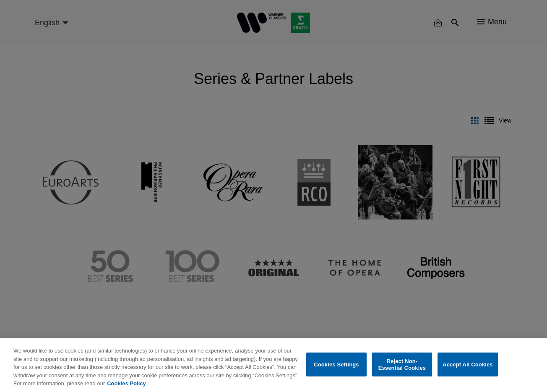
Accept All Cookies (468, 365)
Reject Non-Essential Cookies (402, 365)
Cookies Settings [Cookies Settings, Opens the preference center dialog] (336, 365)
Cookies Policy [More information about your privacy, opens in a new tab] (126, 383)
